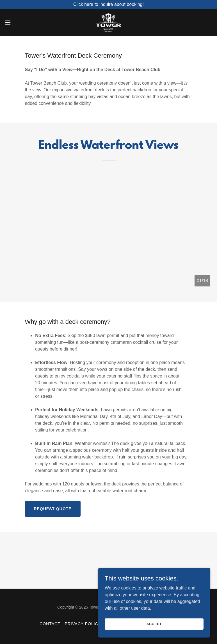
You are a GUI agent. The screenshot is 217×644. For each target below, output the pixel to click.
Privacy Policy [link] (83, 624)
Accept (154, 624)
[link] (108, 22)
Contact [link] (50, 624)
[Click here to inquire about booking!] (109, 4)
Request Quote (52, 509)
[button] (18, 22)
